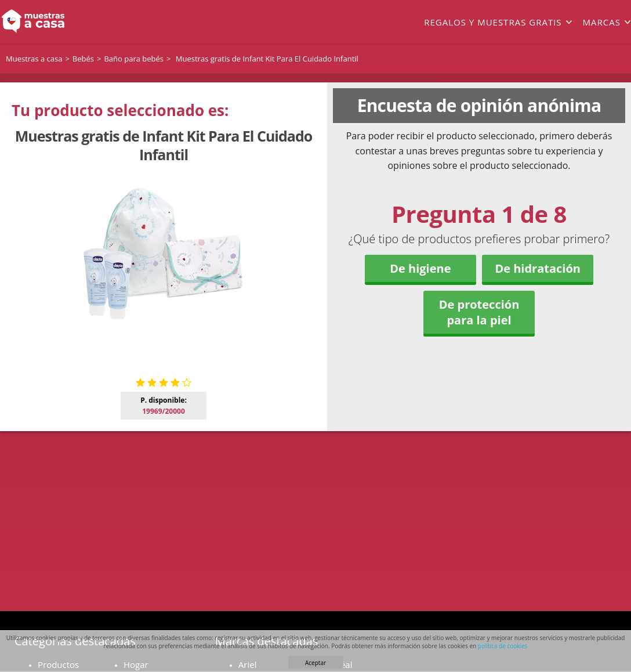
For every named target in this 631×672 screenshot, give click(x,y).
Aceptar (315, 663)
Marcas (602, 22)
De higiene (420, 268)
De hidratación (538, 268)
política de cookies (503, 646)
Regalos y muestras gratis (493, 22)
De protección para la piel (479, 312)
